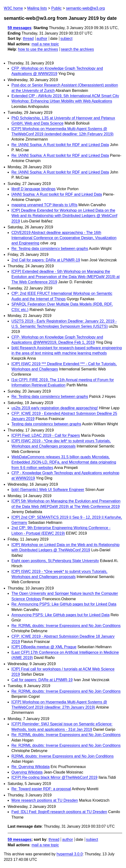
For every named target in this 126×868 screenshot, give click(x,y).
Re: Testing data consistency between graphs (50, 249)
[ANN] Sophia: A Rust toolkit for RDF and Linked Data (57, 194)
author (42, 39)
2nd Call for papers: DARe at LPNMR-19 (46, 260)
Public (56, 8)
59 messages (20, 28)
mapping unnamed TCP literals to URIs (44, 205)
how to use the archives (38, 49)
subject (66, 39)
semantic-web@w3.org (85, 8)
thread (28, 39)
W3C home (13, 8)
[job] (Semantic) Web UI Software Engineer (48, 490)
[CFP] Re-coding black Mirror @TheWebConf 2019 (54, 777)
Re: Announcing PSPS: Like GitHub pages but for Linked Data (64, 604)
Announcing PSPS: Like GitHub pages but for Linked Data (60, 615)
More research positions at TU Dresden (45, 800)
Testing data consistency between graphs (46, 424)
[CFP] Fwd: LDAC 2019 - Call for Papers (46, 435)
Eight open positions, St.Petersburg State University (55, 561)
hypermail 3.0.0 (69, 854)
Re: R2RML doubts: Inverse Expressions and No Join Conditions (66, 626)
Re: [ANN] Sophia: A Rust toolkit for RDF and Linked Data (60, 145)
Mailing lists (37, 8)
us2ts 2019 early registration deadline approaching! (55, 408)
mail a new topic (45, 44)
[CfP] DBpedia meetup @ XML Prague (44, 647)
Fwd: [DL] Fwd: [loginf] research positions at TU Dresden (59, 812)
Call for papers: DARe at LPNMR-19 (42, 680)
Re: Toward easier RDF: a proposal (41, 789)
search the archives (78, 49)
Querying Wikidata (27, 772)
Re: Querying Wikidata (30, 767)
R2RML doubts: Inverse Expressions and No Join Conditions (63, 756)
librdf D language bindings (33, 189)
